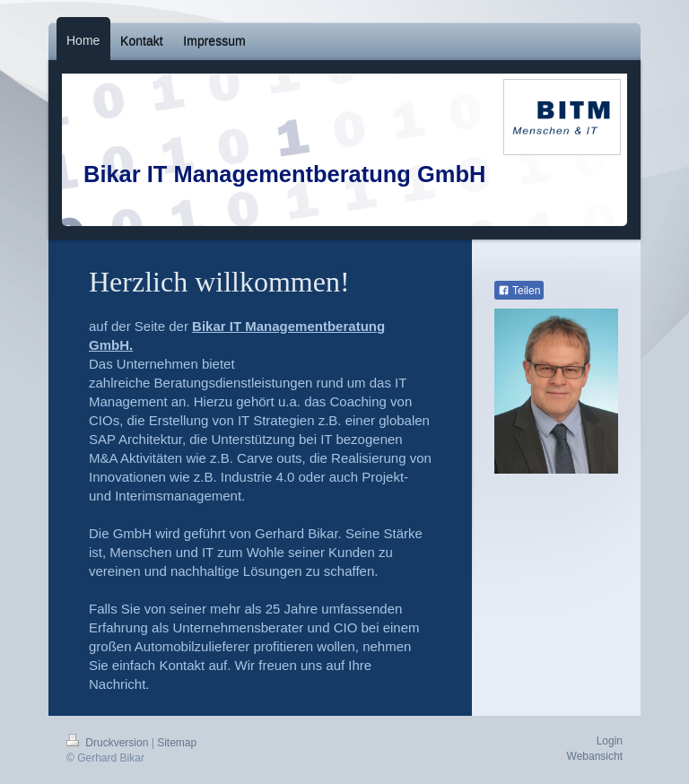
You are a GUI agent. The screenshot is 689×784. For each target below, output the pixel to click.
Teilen (519, 291)
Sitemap (177, 743)
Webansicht (595, 756)
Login (610, 741)
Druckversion (109, 743)
